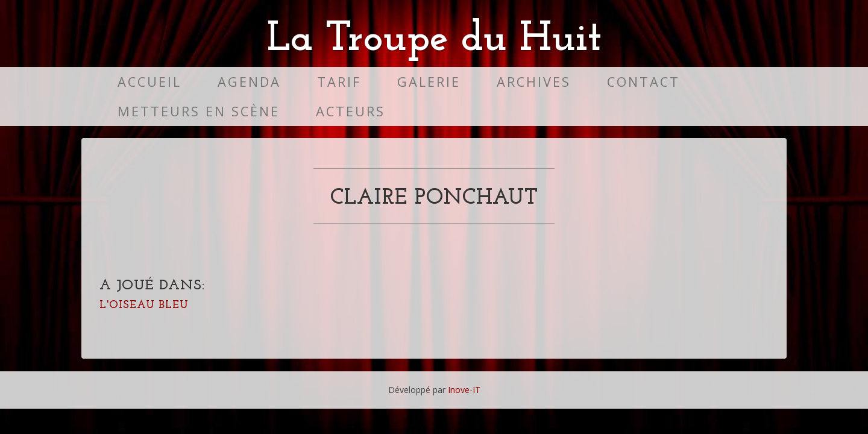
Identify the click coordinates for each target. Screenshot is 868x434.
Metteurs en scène (199, 111)
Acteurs (351, 111)
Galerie (429, 82)
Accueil (149, 82)
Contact (643, 82)
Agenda (249, 82)
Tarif (339, 82)
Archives (534, 82)
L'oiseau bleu (144, 305)
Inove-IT (464, 390)
